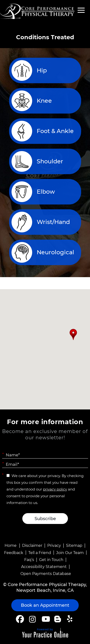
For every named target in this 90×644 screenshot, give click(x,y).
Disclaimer (32, 545)
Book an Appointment (45, 605)
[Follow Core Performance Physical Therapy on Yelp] (70, 619)
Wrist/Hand (53, 222)
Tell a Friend (40, 553)
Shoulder (50, 161)
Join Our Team (70, 553)
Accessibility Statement (44, 567)
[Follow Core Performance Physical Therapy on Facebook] (20, 619)
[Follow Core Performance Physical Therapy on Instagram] (32, 619)
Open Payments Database (46, 574)
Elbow (46, 192)
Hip (42, 70)
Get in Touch (51, 560)
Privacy (54, 545)
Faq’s (29, 560)
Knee (44, 101)
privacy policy (55, 489)
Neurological (55, 252)
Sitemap (74, 545)
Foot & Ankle (55, 131)
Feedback (14, 553)
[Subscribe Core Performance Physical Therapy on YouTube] (45, 619)
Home (11, 545)
